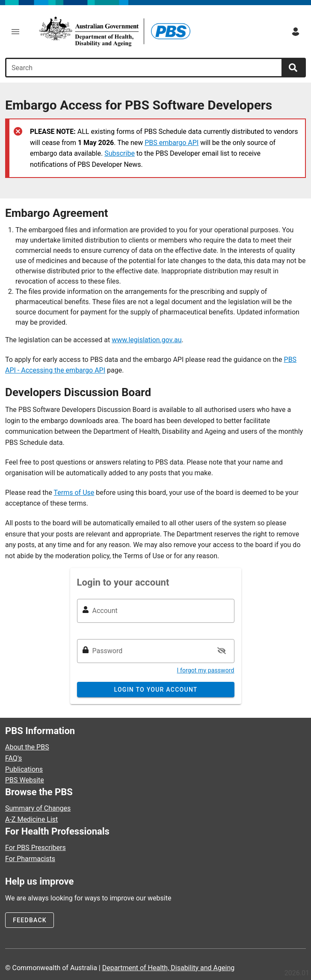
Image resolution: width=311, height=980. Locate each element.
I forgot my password (206, 670)
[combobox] (145, 68)
